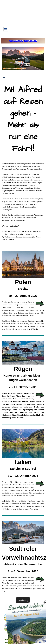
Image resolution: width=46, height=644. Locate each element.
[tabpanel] (23, 121)
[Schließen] (44, 606)
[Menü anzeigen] (6, 29)
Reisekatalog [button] (23, 600)
